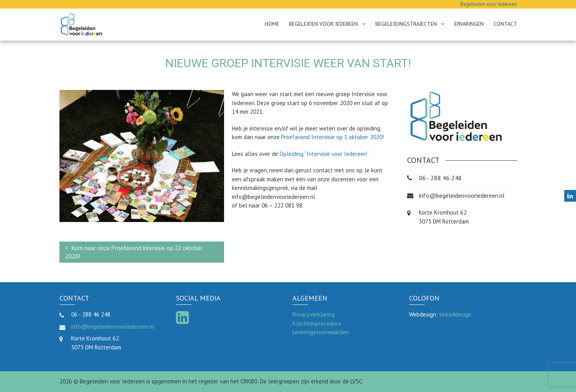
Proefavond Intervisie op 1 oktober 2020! (333, 137)
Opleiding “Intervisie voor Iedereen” (324, 154)
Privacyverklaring (314, 314)
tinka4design (455, 314)
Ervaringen (469, 24)
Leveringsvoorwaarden (321, 332)
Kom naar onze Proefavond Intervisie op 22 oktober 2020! (134, 252)
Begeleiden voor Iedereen (323, 24)
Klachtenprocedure (317, 323)
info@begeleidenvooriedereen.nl (462, 195)
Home (272, 24)
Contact (505, 24)
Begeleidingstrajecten (406, 24)
